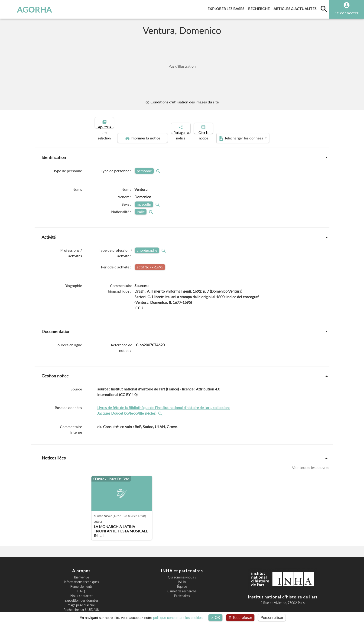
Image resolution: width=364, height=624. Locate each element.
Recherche (260, 8)
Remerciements (81, 571)
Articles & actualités (296, 8)
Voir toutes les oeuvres (311, 451)
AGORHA (28, 9)
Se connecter (347, 13)
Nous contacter (81, 580)
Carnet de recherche (182, 575)
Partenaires (182, 580)
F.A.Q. (81, 575)
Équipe (182, 571)
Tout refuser (240, 618)
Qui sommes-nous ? (182, 561)
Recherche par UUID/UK (81, 594)
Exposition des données (81, 584)
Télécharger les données (288, 122)
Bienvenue (81, 561)
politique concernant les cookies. (178, 618)
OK (216, 618)
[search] (324, 9)
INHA (182, 566)
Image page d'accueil (81, 589)
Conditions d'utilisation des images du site (182, 102)
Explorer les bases (227, 8)
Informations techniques (81, 566)
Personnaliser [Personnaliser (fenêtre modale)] (272, 618)
